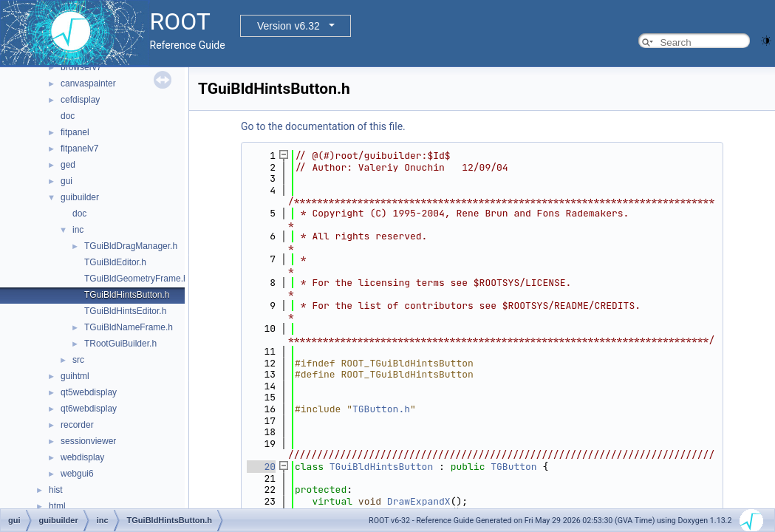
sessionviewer (88, 441)
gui (66, 181)
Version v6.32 (289, 26)
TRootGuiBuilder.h (120, 344)
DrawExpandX (419, 501)
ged (68, 165)
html (57, 506)
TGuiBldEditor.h (115, 262)
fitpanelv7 (79, 149)
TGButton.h (381, 409)
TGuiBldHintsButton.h (127, 295)
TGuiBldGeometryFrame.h (136, 279)
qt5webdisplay (89, 392)
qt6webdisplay (89, 409)
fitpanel (75, 132)
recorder (77, 425)
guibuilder (80, 197)
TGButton (513, 467)
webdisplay (82, 457)
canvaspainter (88, 83)
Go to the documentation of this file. (323, 126)
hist (56, 490)
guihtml (75, 376)
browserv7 (81, 67)
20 (261, 467)
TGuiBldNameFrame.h (129, 327)
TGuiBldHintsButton (381, 467)
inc (78, 230)
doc (68, 116)
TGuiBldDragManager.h (131, 246)
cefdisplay (80, 100)
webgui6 (77, 474)
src (78, 360)
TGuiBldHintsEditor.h (125, 311)
